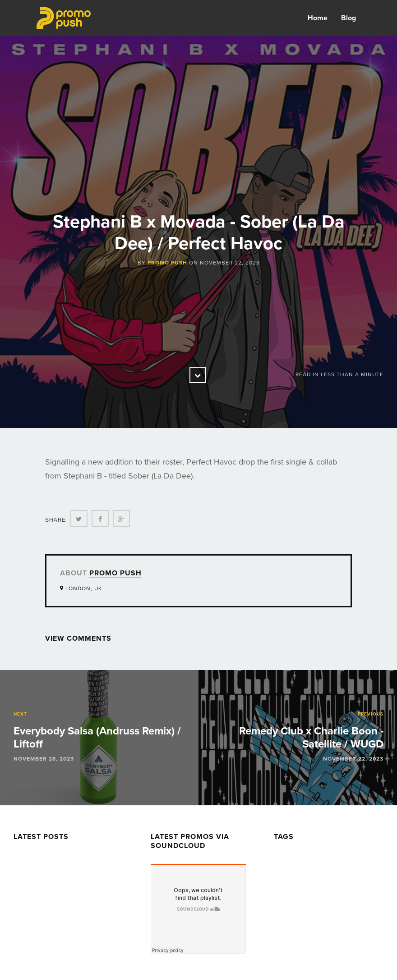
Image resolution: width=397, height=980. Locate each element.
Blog (349, 18)
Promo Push (167, 263)
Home (318, 18)
